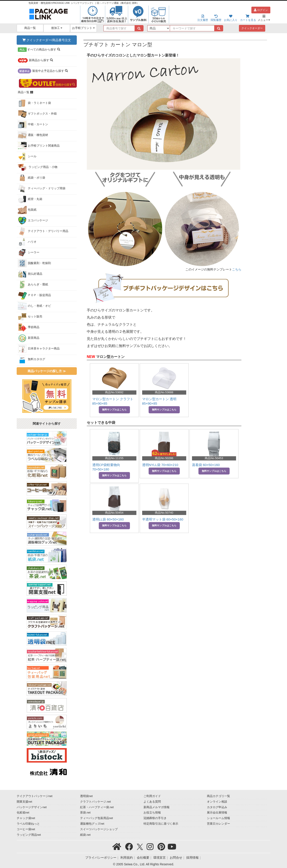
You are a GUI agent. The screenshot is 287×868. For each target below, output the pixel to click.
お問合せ (176, 858)
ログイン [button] (261, 10)
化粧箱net (23, 813)
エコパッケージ (33, 221)
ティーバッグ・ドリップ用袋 (42, 189)
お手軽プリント (84, 28)
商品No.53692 (114, 392)
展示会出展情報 (217, 813)
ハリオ (27, 242)
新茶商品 (29, 338)
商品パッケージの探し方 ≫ (47, 371)
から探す (39, 50)
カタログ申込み (217, 807)
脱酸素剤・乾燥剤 (34, 263)
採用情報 (192, 858)
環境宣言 (160, 858)
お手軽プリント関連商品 (39, 146)
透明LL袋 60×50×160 (108, 519)
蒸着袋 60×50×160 (206, 465)
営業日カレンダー (218, 824)
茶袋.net (85, 813)
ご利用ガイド (152, 796)
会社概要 (143, 858)
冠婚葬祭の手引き (155, 818)
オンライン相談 (217, 802)
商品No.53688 (164, 392)
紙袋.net (85, 835)
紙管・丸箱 (30, 199)
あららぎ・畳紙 (33, 285)
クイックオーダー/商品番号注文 (47, 40)
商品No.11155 (114, 458)
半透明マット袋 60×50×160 (163, 519)
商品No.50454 (114, 513)
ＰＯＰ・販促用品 (34, 295)
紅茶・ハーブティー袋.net (97, 807)
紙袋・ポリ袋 (31, 178)
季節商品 (29, 327)
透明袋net (86, 796)
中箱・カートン (33, 125)
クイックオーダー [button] (252, 28)
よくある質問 (152, 802)
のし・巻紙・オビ (34, 306)
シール (27, 157)
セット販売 (30, 317)
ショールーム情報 (218, 818)
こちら (237, 269)
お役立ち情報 (152, 813)
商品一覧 (30, 28)
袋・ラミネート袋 (34, 103)
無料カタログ (31, 359)
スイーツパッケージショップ (99, 829)
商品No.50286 (164, 458)
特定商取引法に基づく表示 (161, 824)
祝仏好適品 (30, 274)
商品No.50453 (214, 458)
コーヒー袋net (26, 829)
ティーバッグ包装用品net (97, 818)
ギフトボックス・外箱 (37, 114)
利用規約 (127, 858)
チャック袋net (26, 818)
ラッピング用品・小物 (38, 167)
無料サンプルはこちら (114, 410)
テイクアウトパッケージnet (35, 796)
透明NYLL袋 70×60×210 (160, 465)
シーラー (29, 253)
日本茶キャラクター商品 (39, 349)
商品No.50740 (164, 513)
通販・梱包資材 (33, 135)
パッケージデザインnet (32, 807)
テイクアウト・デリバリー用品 (43, 231)
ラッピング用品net (29, 835)
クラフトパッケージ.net (95, 802)
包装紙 (27, 210)
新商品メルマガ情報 (157, 807)
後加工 (57, 28)
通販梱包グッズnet (92, 824)
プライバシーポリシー (101, 858)
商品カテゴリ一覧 (218, 796)
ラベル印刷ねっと (28, 824)
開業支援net (24, 802)
